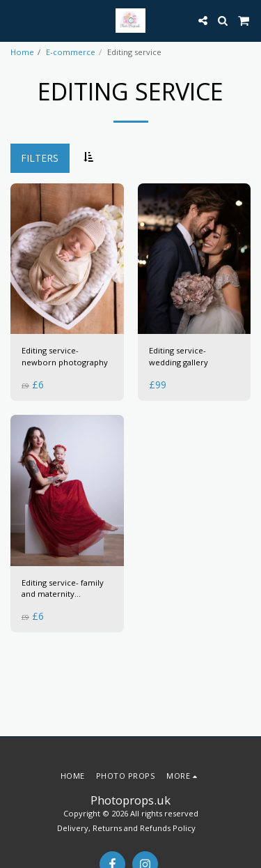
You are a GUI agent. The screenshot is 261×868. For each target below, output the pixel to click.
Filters (40, 158)
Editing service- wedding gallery (179, 356)
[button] (15, 20)
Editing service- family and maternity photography (63, 589)
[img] (67, 259)
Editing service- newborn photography (65, 356)
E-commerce (71, 52)
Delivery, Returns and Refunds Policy (126, 828)
